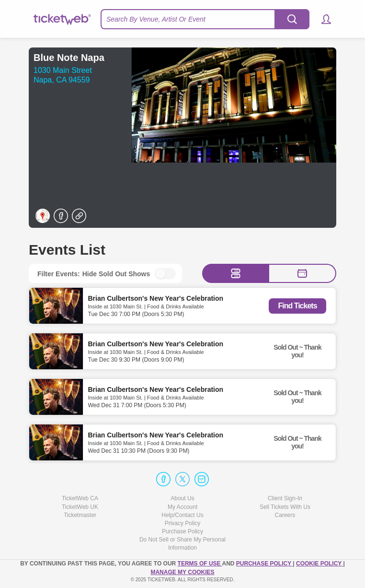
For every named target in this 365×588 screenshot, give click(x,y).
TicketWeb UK (80, 507)
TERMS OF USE (200, 564)
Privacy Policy (183, 523)
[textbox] (205, 19)
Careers (285, 515)
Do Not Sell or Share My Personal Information (182, 544)
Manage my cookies (182, 572)
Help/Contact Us (182, 515)
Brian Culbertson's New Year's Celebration (156, 298)
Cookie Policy (319, 564)
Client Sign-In (285, 498)
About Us (182, 498)
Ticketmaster (80, 515)
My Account (182, 507)
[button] (322, 19)
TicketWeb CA (80, 498)
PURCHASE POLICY (264, 564)
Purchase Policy (182, 531)
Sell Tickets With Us (285, 507)
